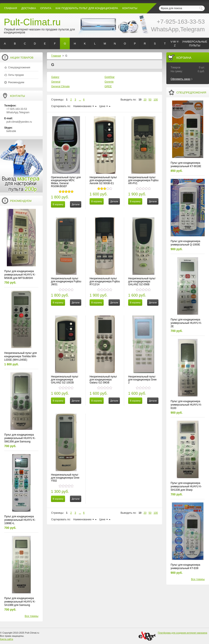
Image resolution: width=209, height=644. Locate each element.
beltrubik (11, 131)
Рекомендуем (16, 82)
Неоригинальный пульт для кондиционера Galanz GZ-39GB (103, 380)
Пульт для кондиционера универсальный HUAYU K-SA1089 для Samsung (20, 602)
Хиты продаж (16, 75)
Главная (11, 8)
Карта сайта (7, 639)
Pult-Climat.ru (32, 22)
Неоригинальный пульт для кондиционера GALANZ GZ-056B (142, 281)
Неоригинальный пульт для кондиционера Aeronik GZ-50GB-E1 (103, 180)
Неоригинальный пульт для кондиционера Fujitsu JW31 (66, 281)
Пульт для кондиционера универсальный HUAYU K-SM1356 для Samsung (20, 438)
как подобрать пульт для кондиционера (87, 8)
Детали (76, 204)
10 (140, 100)
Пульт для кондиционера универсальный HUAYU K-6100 (186, 405)
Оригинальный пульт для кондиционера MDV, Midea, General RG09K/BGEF (66, 182)
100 (156, 100)
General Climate (60, 86)
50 (150, 100)
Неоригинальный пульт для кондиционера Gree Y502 (65, 478)
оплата (46, 8)
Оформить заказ (180, 79)
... (80, 100)
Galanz (55, 77)
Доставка (29, 8)
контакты (130, 8)
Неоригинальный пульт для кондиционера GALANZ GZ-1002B (65, 380)
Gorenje (109, 82)
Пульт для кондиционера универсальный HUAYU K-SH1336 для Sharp (186, 486)
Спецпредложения (19, 67)
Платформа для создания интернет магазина (182, 633)
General (56, 82)
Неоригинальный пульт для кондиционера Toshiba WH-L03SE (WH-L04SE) (20, 356)
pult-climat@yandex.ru (19, 122)
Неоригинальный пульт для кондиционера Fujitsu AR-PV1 (143, 180)
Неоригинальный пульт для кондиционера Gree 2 (142, 380)
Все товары (32, 616)
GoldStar (110, 77)
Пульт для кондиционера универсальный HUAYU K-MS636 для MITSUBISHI (20, 275)
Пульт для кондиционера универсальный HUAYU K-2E (186, 323)
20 (145, 100)
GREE (108, 86)
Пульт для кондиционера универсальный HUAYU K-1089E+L (20, 520)
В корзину (58, 204)
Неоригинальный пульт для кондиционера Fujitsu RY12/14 (105, 281)
